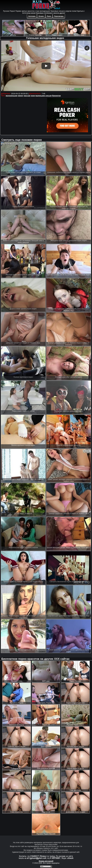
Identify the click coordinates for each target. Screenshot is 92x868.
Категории (32, 16)
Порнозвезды (59, 16)
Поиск (49, 16)
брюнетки (56, 96)
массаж (27, 96)
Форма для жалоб (46, 861)
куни (33, 96)
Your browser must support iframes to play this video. (46, 66)
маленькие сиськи (43, 96)
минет (21, 96)
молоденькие (12, 96)
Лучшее (41, 16)
